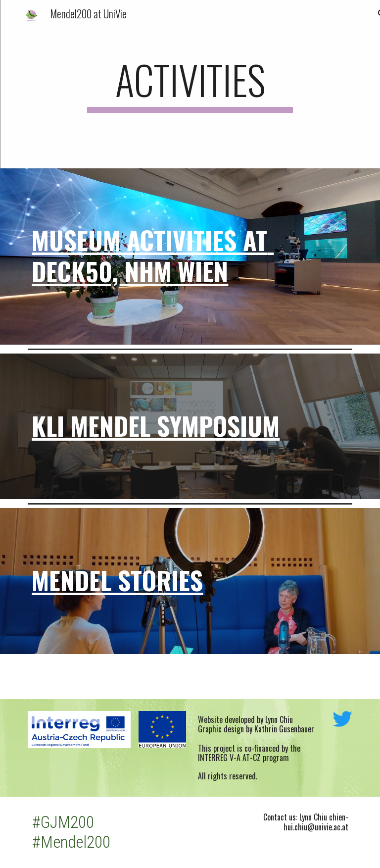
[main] (190, 84)
